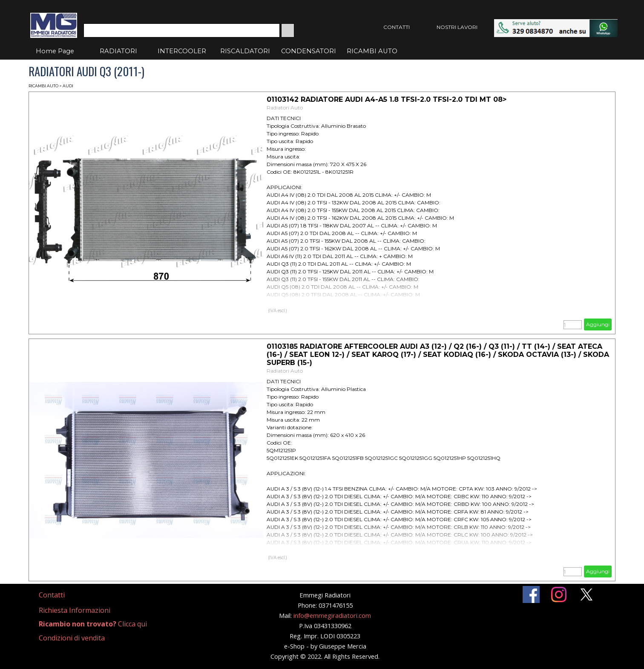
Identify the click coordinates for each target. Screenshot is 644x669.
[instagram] (559, 594)
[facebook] (531, 594)
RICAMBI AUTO (372, 51)
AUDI (68, 86)
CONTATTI (397, 27)
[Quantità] (573, 325)
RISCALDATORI (245, 51)
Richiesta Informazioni (75, 610)
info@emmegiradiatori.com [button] (332, 615)
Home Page (55, 51)
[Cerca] (182, 30)
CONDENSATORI (309, 51)
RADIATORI (118, 51)
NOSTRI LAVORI (457, 27)
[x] (586, 594)
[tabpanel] (62, 595)
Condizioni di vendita (72, 638)
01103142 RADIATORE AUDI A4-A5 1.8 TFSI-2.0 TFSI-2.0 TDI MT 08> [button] (387, 99)
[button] (556, 23)
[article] (322, 213)
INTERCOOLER (182, 51)
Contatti (52, 595)
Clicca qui (93, 624)
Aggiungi (598, 324)
